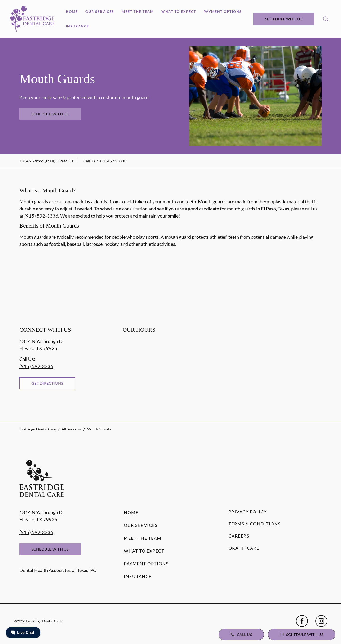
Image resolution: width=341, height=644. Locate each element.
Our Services (100, 11)
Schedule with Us (284, 19)
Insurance (77, 26)
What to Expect (179, 11)
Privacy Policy (248, 512)
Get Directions (47, 383)
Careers (239, 536)
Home (72, 11)
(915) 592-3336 (113, 161)
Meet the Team (138, 11)
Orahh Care (244, 548)
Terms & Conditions (255, 524)
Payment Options (223, 11)
